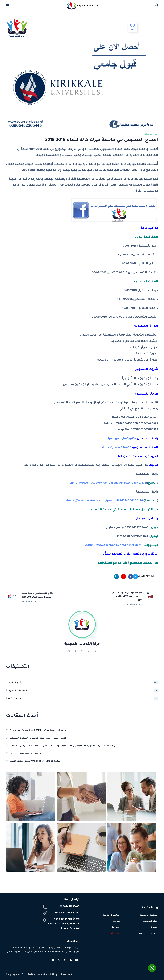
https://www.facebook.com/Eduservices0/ (114, 545)
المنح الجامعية (150, 919)
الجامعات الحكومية (82, 688)
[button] (156, 6)
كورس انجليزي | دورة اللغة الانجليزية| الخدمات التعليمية (38, 736)
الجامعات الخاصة (82, 696)
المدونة (154, 925)
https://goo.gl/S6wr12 (116, 448)
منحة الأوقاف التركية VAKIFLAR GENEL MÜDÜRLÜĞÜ (35, 759)
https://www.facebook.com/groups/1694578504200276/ (105, 501)
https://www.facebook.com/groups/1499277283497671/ (108, 483)
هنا (120, 457)
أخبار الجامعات (151, 134)
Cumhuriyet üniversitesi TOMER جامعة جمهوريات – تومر (38, 728)
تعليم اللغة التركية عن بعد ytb (25, 751)
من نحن (116, 919)
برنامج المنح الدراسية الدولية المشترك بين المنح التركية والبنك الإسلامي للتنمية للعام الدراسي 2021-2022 (63, 743)
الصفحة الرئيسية (149, 913)
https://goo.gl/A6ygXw (120, 439)
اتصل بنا (116, 925)
